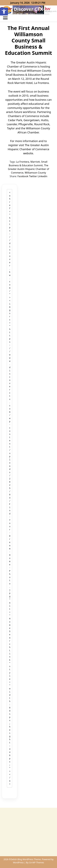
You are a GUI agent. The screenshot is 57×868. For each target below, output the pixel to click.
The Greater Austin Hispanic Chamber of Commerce (28, 169)
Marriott (35, 162)
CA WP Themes (37, 862)
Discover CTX (28, 9)
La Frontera (23, 162)
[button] (4, 12)
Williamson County (35, 173)
